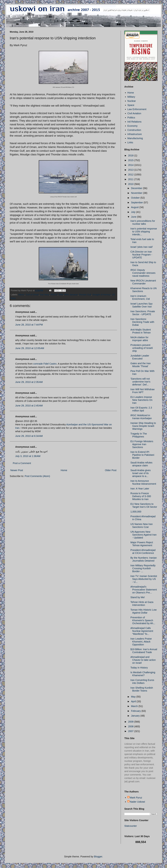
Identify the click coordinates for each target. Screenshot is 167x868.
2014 (131, 165)
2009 (131, 722)
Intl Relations (134, 122)
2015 (131, 160)
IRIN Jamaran (71, 295)
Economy (132, 126)
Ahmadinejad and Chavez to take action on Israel (143, 660)
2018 (131, 155)
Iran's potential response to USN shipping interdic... (144, 232)
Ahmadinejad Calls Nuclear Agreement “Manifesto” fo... (142, 631)
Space (131, 105)
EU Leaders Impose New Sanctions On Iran (141, 400)
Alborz (21, 295)
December (137, 188)
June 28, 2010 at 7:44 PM (29, 325)
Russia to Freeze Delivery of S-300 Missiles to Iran (141, 496)
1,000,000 (136, 512)
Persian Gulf (85, 295)
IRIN (61, 295)
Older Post (111, 470)
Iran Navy (45, 295)
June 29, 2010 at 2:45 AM (29, 406)
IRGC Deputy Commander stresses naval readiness (143, 273)
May (134, 697)
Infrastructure (135, 134)
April (134, 701)
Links (130, 142)
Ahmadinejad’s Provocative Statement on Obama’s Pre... (144, 590)
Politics (131, 118)
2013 (131, 170)
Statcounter (131, 826)
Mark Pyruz (136, 798)
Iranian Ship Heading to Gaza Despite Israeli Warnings (143, 426)
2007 (131, 731)
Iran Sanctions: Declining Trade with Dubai (142, 322)
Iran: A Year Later (140, 489)
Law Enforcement (137, 109)
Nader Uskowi (137, 802)
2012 (131, 175)
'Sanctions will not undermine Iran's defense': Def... (140, 382)
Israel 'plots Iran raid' (142, 247)
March (135, 706)
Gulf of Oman (32, 295)
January (136, 716)
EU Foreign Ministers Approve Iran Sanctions (142, 444)
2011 (131, 179)
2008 (131, 726)
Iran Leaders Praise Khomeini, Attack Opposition (141, 642)
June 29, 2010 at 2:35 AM (29, 382)
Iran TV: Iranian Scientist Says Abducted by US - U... (144, 579)
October (136, 198)
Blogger (98, 857)
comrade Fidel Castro (45, 364)
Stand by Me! (138, 597)
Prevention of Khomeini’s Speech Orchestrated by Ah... (143, 620)
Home (64, 470)
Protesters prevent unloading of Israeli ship (142, 348)
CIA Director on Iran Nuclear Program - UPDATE (141, 255)
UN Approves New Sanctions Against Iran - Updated (143, 535)
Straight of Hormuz (102, 295)
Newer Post (17, 470)
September (137, 202)
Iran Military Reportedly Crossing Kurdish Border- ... (143, 568)
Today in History (139, 668)
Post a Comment (22, 463)
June (134, 217)
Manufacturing (135, 138)
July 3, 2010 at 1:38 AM (28, 456)
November (137, 193)
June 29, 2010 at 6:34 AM (29, 436)
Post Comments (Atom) (37, 476)
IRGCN (54, 295)
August (135, 207)
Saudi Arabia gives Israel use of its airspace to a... (141, 473)
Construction (134, 130)
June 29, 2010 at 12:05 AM (30, 348)
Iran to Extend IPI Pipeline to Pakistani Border (142, 455)
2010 (131, 184)
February (136, 711)
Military (131, 97)
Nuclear (132, 101)
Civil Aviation (134, 113)
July (134, 212)
